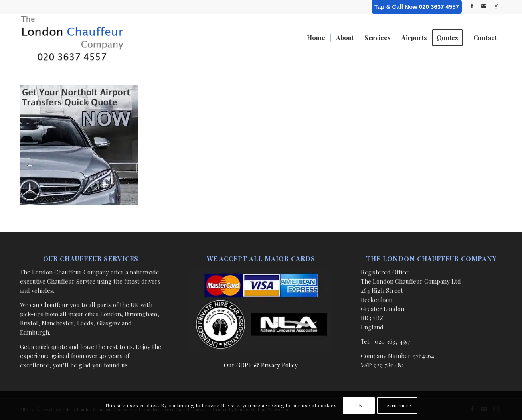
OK (359, 405)
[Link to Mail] (484, 6)
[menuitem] (316, 38)
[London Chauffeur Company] (72, 38)
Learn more (397, 405)
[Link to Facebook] (472, 6)
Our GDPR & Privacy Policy (261, 365)
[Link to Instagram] (496, 6)
